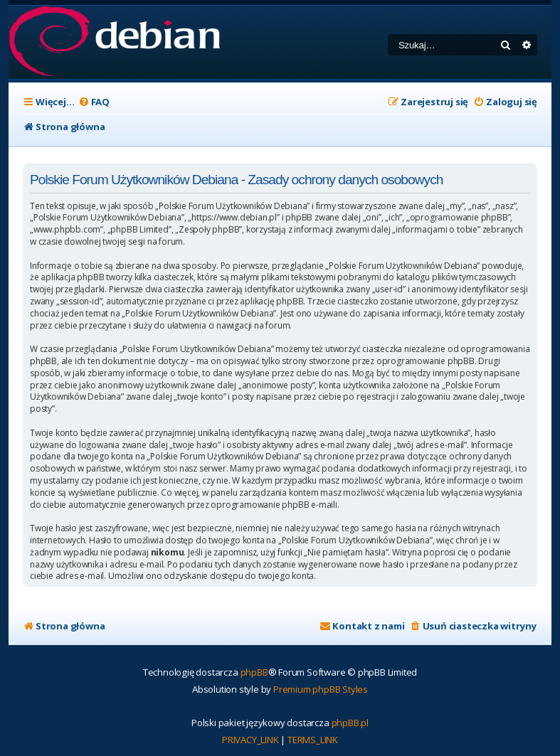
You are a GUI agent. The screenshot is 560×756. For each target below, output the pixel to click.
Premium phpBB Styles (321, 689)
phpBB (254, 672)
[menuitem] (94, 102)
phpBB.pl (350, 723)
